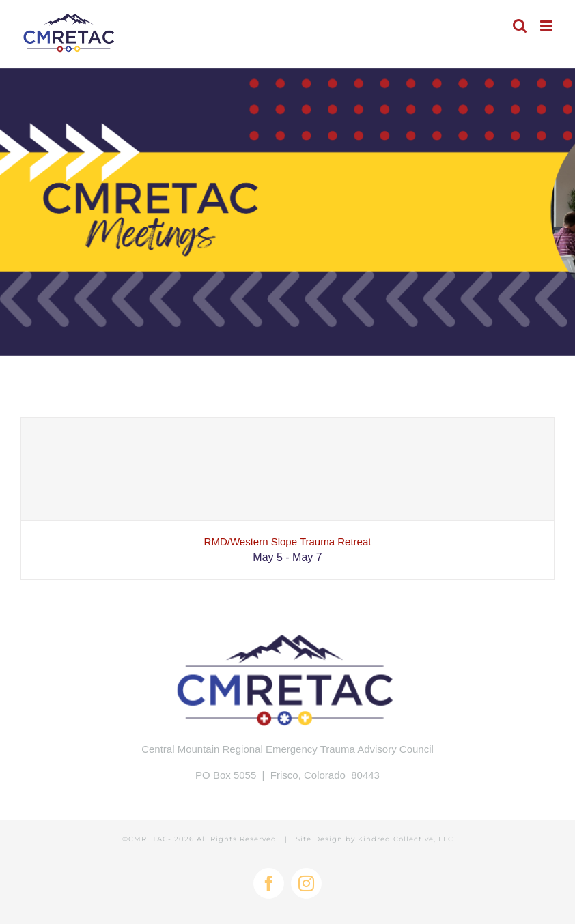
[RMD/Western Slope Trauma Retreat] (287, 469)
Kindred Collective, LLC (406, 839)
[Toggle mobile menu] (547, 26)
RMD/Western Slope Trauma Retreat (288, 542)
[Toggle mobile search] (520, 26)
